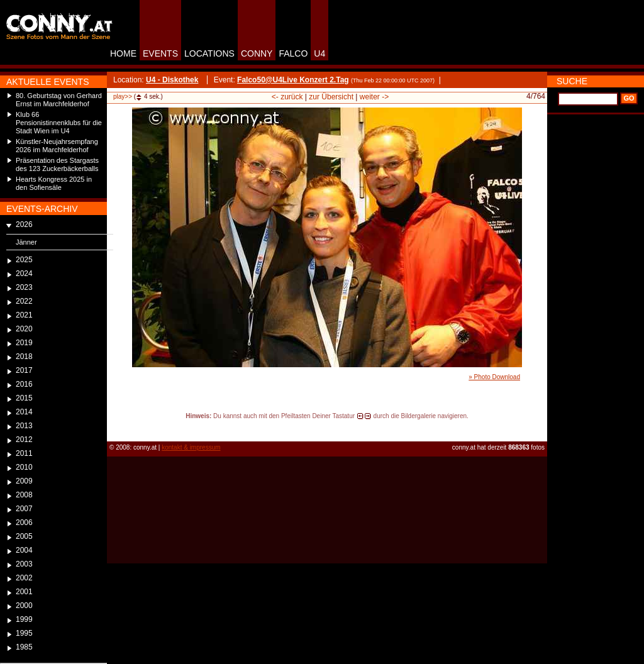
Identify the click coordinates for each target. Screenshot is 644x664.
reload (117, 428)
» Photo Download (494, 377)
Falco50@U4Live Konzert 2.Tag (293, 80)
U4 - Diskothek (172, 80)
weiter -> (374, 97)
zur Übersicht (331, 97)
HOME (123, 53)
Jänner (26, 242)
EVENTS (160, 53)
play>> (123, 97)
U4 (319, 53)
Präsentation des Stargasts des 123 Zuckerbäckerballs (57, 164)
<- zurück (287, 97)
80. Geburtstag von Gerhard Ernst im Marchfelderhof (59, 100)
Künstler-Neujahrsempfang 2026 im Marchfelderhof (57, 146)
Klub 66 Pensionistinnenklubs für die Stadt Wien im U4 (59, 123)
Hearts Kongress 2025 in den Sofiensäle (54, 183)
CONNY (257, 53)
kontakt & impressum (191, 447)
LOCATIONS (209, 53)
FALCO (293, 53)
